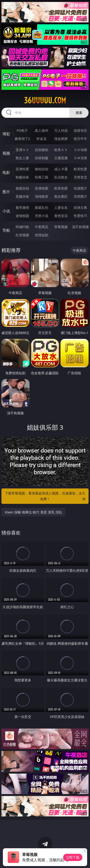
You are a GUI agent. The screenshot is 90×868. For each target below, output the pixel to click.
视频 (6, 153)
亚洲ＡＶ (22, 150)
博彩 (6, 134)
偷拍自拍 (42, 169)
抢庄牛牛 (80, 139)
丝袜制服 (42, 158)
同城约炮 (22, 227)
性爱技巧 (80, 216)
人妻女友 (61, 207)
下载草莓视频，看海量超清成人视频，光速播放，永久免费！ (46, 496)
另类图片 (80, 196)
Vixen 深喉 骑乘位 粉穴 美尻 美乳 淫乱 (34, 512)
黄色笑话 (61, 216)
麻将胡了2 (22, 139)
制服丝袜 (22, 177)
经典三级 (42, 177)
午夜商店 (42, 227)
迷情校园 (22, 216)
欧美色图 (61, 188)
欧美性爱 (80, 169)
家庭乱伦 (42, 207)
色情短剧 (42, 235)
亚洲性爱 (22, 169)
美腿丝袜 (22, 196)
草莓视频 (61, 227)
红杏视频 (22, 235)
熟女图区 (61, 196)
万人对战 (61, 130)
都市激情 (22, 207)
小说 (6, 211)
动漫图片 (80, 188)
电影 (6, 172)
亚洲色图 (42, 188)
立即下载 (73, 857)
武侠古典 (80, 207)
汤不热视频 (80, 227)
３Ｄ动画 (80, 150)
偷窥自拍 (22, 188)
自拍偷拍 (42, 150)
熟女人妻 (22, 158)
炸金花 (42, 139)
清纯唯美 (42, 196)
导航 (6, 230)
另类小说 (42, 216)
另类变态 (80, 177)
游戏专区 (80, 130)
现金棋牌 (61, 139)
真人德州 (42, 130)
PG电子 (22, 130)
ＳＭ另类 (80, 158)
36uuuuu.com (45, 100)
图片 (6, 192)
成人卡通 (61, 169)
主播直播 (61, 158)
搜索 (79, 113)
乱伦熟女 (61, 177)
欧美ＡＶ (61, 150)
